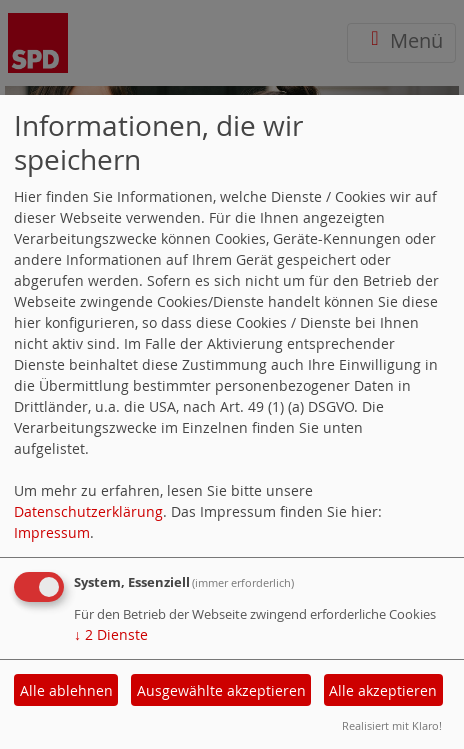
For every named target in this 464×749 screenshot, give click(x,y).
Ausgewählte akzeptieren (221, 690)
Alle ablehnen (66, 690)
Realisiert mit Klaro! (392, 725)
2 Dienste (111, 634)
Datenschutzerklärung (88, 511)
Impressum (52, 532)
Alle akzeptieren (383, 690)
